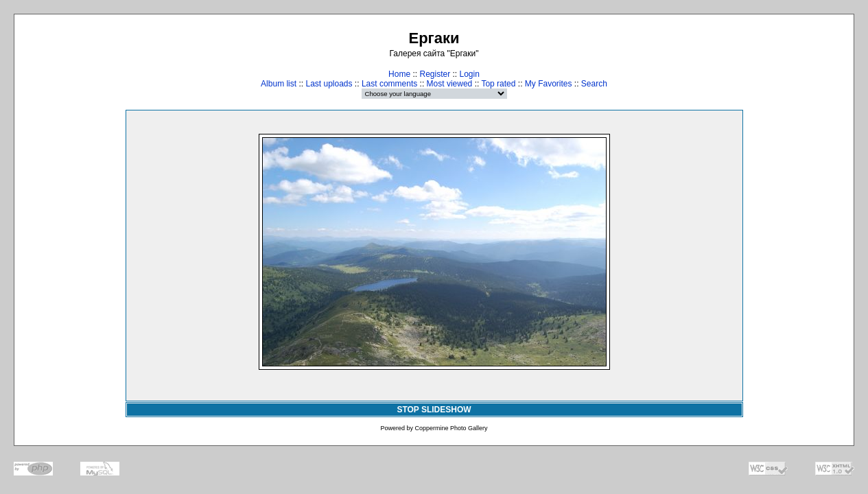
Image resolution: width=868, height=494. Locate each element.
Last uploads (329, 84)
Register (435, 74)
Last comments (389, 84)
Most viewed (450, 84)
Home (399, 74)
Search (594, 84)
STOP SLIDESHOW (434, 410)
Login (470, 74)
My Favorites (549, 84)
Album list (279, 84)
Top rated (498, 84)
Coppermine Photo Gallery (451, 428)
